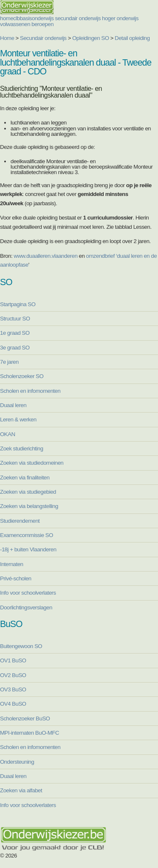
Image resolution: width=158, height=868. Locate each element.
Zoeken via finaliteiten (25, 478)
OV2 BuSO (13, 675)
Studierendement (20, 521)
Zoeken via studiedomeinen (32, 463)
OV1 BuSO (13, 660)
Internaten (12, 564)
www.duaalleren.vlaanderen (46, 256)
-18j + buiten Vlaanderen (28, 549)
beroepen (43, 24)
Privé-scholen (16, 578)
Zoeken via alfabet (21, 790)
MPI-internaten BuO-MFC (29, 733)
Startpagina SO (18, 304)
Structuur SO (15, 319)
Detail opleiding (132, 38)
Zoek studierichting (21, 449)
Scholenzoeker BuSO (25, 718)
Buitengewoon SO (21, 646)
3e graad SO (15, 348)
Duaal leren (13, 405)
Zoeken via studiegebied (28, 492)
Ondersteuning (17, 762)
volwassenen (15, 24)
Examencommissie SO (27, 535)
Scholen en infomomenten (30, 391)
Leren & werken (18, 419)
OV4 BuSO (13, 704)
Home (7, 38)
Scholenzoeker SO (22, 376)
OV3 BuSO (13, 689)
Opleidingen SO (91, 38)
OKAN (8, 434)
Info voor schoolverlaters (28, 593)
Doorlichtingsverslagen (26, 607)
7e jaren (9, 362)
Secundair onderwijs (43, 38)
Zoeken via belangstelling (29, 506)
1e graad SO (15, 333)
